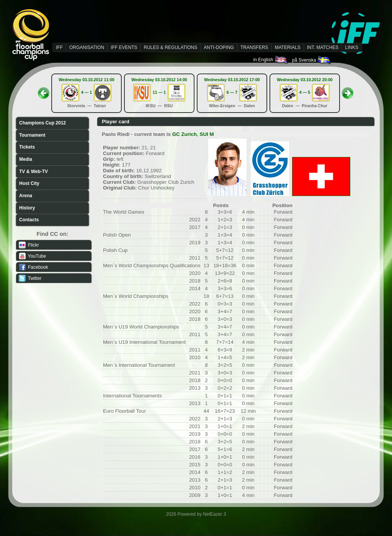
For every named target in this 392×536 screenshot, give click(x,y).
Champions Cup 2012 (42, 123)
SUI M (207, 134)
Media (26, 159)
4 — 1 (87, 92)
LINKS (352, 47)
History (27, 208)
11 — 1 (159, 92)
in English (271, 60)
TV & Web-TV (33, 172)
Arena (26, 196)
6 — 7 (232, 92)
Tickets (27, 147)
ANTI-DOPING (219, 47)
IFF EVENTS (124, 47)
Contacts (29, 220)
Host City (29, 183)
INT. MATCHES (323, 47)
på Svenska (312, 60)
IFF (59, 47)
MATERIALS (288, 47)
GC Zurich (185, 134)
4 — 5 (305, 92)
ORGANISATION (87, 47)
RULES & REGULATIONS (170, 47)
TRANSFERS (254, 47)
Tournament (32, 135)
